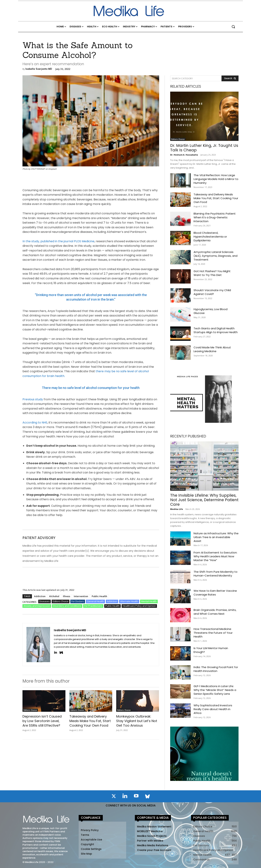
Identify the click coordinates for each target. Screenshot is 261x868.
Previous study (33, 399)
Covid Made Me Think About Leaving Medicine (212, 349)
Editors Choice (61, 601)
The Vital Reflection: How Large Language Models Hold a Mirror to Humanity (216, 179)
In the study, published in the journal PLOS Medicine (58, 241)
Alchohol (54, 596)
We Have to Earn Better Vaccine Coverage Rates (215, 593)
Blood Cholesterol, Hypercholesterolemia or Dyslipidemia (210, 237)
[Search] (230, 78)
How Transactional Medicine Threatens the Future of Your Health (213, 633)
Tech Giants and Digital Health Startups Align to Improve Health (216, 330)
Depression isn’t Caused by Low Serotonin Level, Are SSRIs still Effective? (42, 721)
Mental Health (149, 601)
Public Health (99, 596)
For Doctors (78, 601)
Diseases (44, 601)
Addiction (40, 596)
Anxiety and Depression (37, 606)
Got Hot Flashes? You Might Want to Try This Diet (212, 273)
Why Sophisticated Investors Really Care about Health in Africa (213, 709)
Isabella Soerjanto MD (39, 69)
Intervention (81, 596)
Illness (67, 596)
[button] (233, 27)
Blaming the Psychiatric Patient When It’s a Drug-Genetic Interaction (215, 217)
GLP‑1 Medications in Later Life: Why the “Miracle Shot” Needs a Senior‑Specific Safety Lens (215, 690)
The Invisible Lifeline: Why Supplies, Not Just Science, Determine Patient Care (204, 500)
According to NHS (35, 423)
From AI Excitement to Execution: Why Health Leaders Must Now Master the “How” (215, 556)
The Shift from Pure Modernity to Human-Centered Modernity (216, 574)
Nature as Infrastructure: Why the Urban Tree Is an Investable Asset (216, 537)
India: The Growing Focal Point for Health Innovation (216, 669)
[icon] (114, 797)
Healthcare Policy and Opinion (139, 606)
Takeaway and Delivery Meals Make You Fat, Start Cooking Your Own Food (90, 721)
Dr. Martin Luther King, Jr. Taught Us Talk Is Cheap (204, 148)
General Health (95, 601)
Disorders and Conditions (67, 606)
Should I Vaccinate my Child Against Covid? (212, 292)
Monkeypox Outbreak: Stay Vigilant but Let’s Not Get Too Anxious (137, 721)
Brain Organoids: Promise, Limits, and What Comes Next (215, 612)
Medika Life (177, 509)
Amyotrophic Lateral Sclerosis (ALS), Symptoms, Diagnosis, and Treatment (216, 256)
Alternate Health (129, 601)
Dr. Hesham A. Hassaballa (184, 155)
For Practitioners (93, 606)
